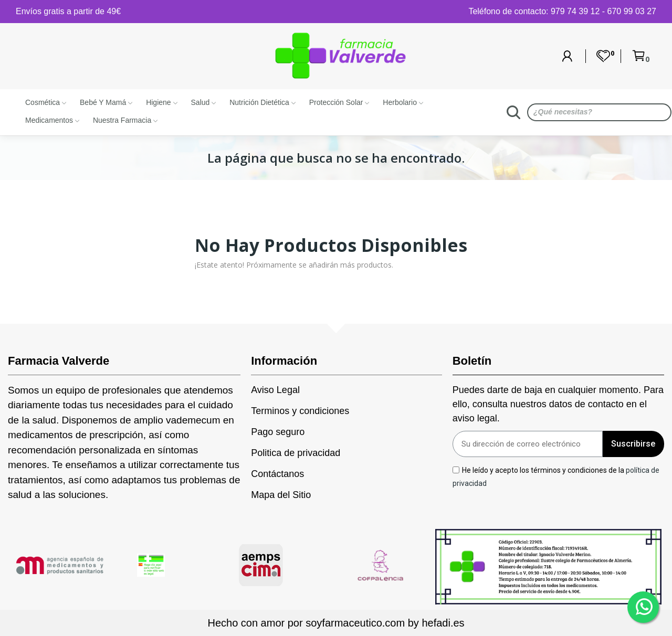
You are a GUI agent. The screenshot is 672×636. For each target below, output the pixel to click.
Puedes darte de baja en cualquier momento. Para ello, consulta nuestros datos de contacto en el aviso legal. (558, 404)
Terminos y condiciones (300, 411)
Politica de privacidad (296, 453)
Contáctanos (277, 474)
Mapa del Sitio (281, 495)
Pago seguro (278, 432)
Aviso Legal (275, 390)
